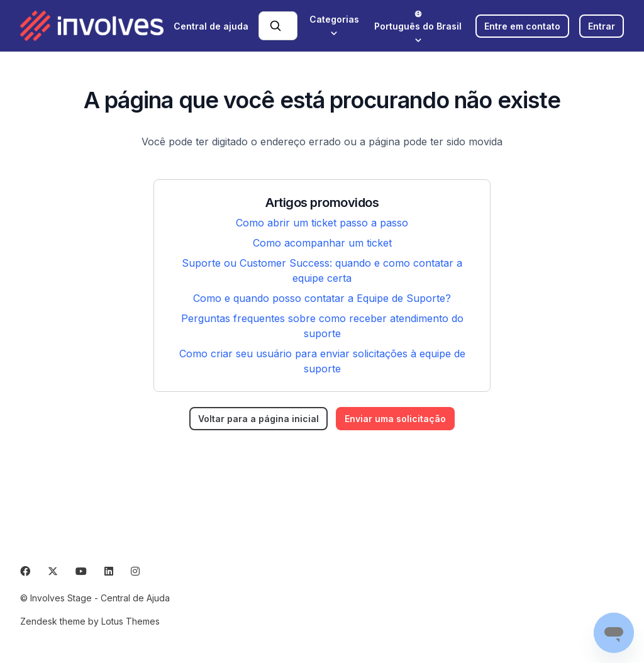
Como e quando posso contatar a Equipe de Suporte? (322, 298)
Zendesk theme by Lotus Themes (90, 621)
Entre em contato (522, 26)
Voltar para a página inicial (258, 419)
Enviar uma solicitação (395, 419)
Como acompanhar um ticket (322, 243)
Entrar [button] (602, 26)
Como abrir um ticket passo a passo (322, 223)
